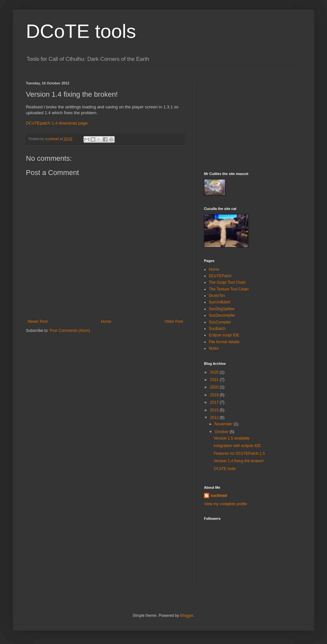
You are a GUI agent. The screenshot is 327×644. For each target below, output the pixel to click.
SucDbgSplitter (222, 309)
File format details (224, 342)
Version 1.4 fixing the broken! (239, 461)
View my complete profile (226, 504)
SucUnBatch (220, 302)
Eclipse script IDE (224, 335)
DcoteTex (217, 296)
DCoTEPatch (220, 276)
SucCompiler (220, 322)
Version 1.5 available (232, 438)
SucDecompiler (222, 315)
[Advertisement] (253, 122)
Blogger (187, 616)
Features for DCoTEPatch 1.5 (239, 453)
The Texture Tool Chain (229, 289)
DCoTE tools (81, 31)
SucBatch (217, 329)
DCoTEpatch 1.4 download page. (57, 123)
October (222, 432)
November (224, 424)
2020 (215, 387)
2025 (215, 372)
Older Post (174, 322)
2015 (215, 410)
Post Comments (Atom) (70, 331)
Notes (214, 348)
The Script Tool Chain (227, 282)
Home (106, 322)
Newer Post (38, 322)
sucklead (219, 496)
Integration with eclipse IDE (237, 446)
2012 (215, 418)
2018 (215, 395)
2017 (215, 402)
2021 (215, 380)
